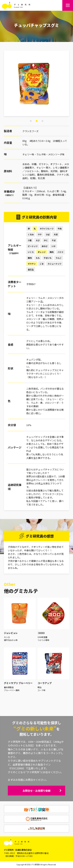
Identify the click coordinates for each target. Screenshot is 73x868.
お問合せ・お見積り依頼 (36, 791)
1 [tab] (31, 121)
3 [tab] (42, 121)
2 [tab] (37, 121)
